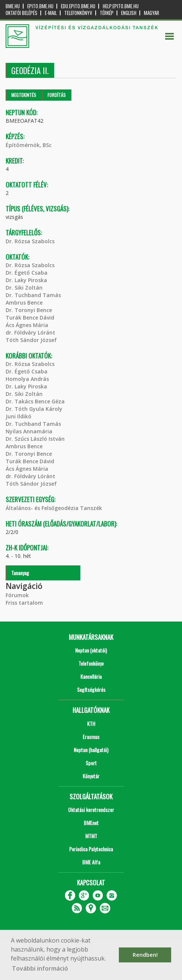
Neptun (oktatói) (91, 650)
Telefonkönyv (78, 13)
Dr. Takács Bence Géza (35, 401)
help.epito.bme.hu (121, 6)
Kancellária (91, 676)
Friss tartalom (24, 603)
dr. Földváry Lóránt (30, 332)
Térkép (107, 13)
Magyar (152, 13)
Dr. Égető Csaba (27, 273)
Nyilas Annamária (29, 431)
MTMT (91, 836)
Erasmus (91, 737)
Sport (91, 763)
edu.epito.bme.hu (78, 6)
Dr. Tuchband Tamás (33, 295)
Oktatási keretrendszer (91, 810)
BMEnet (91, 823)
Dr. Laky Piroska (26, 280)
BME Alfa (91, 862)
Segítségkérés (91, 689)
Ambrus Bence (24, 303)
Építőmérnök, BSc (29, 145)
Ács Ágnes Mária (27, 325)
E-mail (51, 13)
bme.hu (13, 6)
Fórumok (17, 595)
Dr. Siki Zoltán (24, 288)
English (129, 13)
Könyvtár (91, 776)
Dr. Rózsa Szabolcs (30, 241)
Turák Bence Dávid (30, 317)
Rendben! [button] (145, 955)
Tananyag (20, 573)
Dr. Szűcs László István (35, 439)
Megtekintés (24, 95)
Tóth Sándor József (31, 340)
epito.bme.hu (40, 6)
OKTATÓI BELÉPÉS (21, 13)
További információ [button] (40, 968)
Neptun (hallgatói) (91, 750)
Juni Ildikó (18, 416)
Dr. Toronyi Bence (29, 310)
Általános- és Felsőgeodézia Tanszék (54, 508)
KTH (91, 723)
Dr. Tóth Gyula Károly (34, 409)
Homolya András (27, 379)
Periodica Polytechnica (91, 849)
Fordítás (57, 95)
